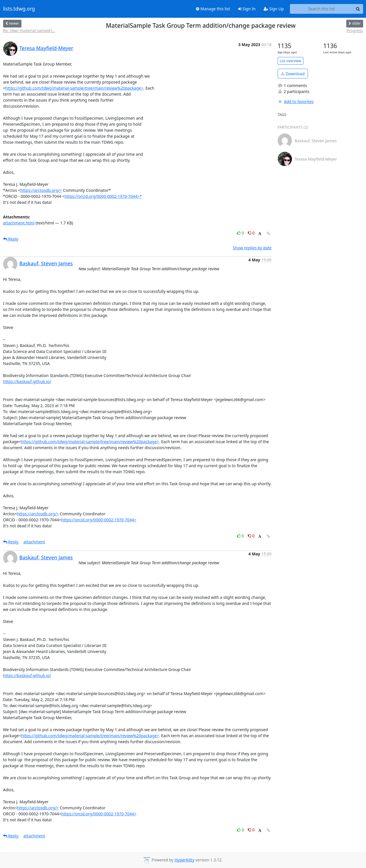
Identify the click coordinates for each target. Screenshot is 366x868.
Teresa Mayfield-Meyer (46, 48)
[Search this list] (322, 9)
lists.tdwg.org (19, 9)
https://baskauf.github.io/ (27, 381)
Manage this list (213, 9)
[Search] (358, 9)
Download (293, 74)
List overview (291, 61)
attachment (34, 542)
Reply (11, 239)
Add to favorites (296, 101)
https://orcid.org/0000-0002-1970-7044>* (103, 196)
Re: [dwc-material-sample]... (29, 30)
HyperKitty (184, 860)
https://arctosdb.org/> (41, 190)
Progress (355, 30)
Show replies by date (252, 248)
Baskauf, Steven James (46, 263)
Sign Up (274, 9)
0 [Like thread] (241, 233)
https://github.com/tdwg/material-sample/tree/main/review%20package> (74, 88)
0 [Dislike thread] (251, 233)
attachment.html (19, 223)
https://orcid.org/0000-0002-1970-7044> (99, 520)
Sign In (247, 9)
